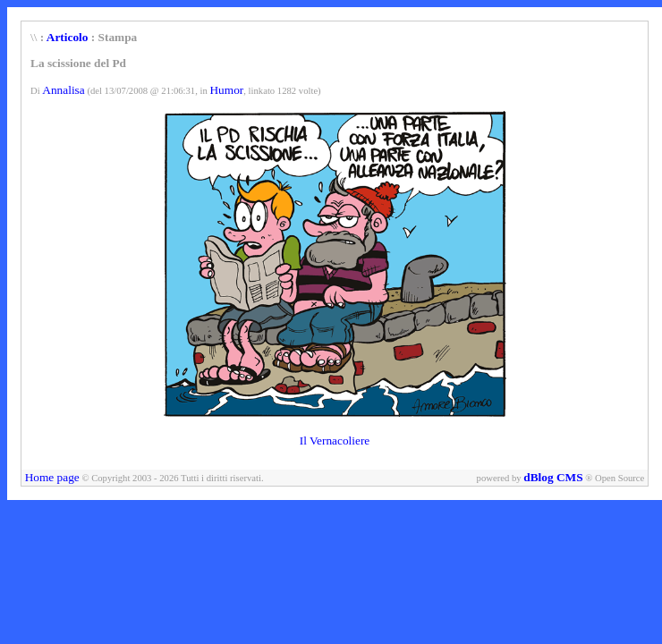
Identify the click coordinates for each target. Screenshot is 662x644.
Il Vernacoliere (335, 441)
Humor (226, 90)
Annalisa (63, 90)
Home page (52, 477)
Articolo (68, 37)
